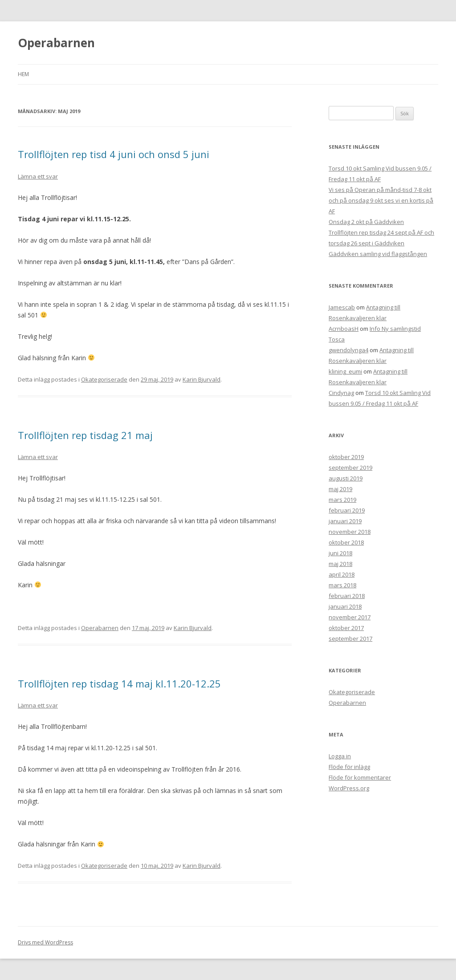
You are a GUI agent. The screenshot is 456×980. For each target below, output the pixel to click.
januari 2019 (345, 521)
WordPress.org (349, 788)
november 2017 (350, 617)
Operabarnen (56, 43)
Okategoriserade (104, 379)
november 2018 (350, 532)
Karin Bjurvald (202, 379)
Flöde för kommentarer (360, 777)
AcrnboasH (344, 329)
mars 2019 (342, 500)
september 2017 (350, 638)
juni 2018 (340, 553)
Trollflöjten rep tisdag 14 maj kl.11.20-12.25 (119, 683)
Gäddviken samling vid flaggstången (378, 254)
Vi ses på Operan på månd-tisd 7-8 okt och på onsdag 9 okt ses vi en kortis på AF (381, 200)
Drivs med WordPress (45, 942)
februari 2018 (347, 596)
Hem (23, 74)
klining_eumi (345, 371)
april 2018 (342, 574)
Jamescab (342, 307)
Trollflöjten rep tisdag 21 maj (85, 435)
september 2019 (350, 468)
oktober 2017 (346, 628)
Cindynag (341, 393)
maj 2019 (340, 489)
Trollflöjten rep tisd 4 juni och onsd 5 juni (114, 154)
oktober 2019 (346, 457)
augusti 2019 (346, 478)
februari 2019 (347, 510)
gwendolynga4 (348, 350)
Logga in (340, 756)
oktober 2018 (346, 542)
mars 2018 (342, 585)
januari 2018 (345, 606)
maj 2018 (340, 564)
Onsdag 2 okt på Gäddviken (366, 222)
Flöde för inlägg (349, 767)
